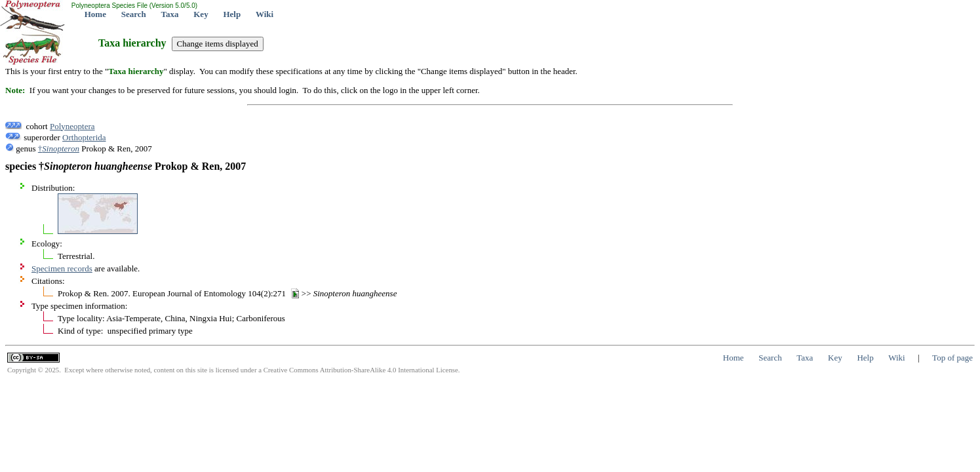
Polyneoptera (72, 126)
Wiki (265, 14)
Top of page (952, 358)
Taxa (170, 14)
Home (95, 14)
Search (134, 14)
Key (201, 14)
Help (232, 14)
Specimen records (62, 268)
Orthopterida (84, 137)
